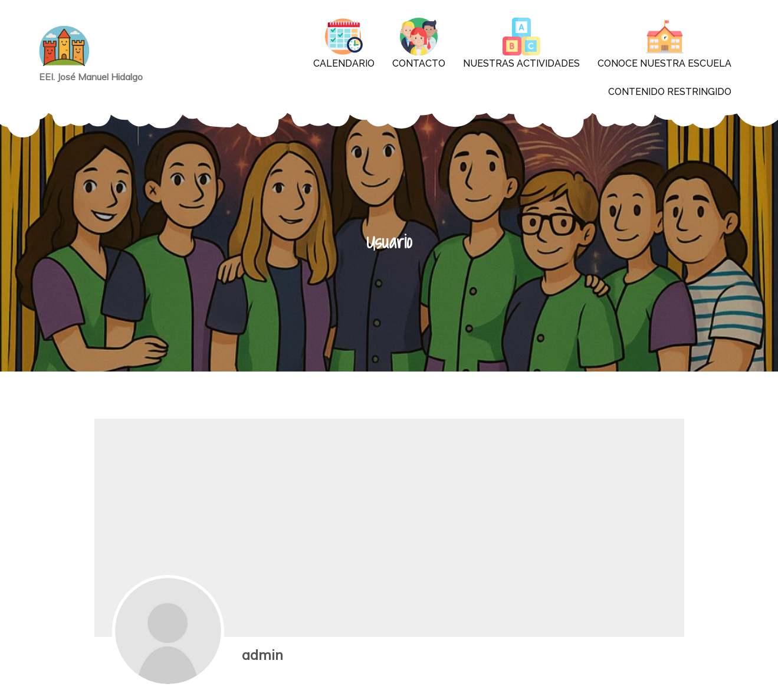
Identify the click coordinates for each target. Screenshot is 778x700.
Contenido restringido (670, 92)
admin (262, 655)
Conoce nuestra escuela (664, 43)
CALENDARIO (344, 43)
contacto (419, 43)
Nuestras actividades (521, 43)
